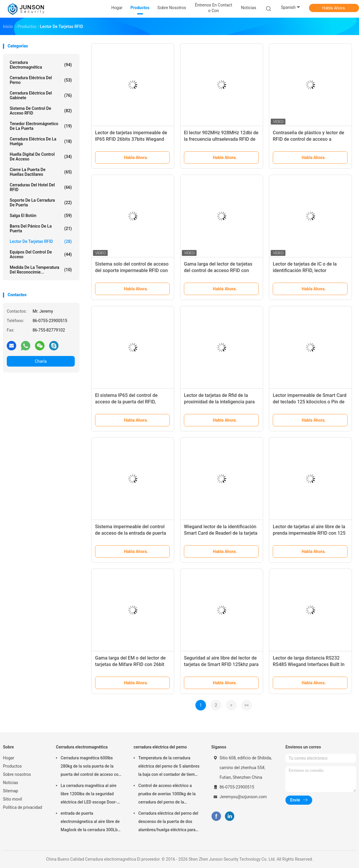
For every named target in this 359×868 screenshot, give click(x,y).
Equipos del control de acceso (41, 254)
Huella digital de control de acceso (41, 157)
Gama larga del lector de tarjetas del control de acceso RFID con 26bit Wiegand (218, 270)
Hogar (9, 758)
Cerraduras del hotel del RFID (41, 187)
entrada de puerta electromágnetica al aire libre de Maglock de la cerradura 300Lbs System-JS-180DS (90, 822)
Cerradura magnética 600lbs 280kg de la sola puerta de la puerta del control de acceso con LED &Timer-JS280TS (91, 767)
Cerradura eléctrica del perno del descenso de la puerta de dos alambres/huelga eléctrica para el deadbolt (168, 822)
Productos (12, 766)
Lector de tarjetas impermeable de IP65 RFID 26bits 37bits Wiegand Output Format (131, 139)
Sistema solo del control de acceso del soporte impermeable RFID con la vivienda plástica (132, 270)
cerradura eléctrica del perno (41, 80)
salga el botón (41, 216)
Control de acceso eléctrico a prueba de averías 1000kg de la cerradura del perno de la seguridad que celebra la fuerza (167, 795)
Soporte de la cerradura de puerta (41, 203)
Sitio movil (13, 799)
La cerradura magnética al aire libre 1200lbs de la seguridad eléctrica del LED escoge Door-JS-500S (89, 795)
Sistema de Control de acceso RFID (41, 111)
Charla (41, 361)
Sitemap (10, 791)
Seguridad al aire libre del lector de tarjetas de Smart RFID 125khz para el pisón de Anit (221, 664)
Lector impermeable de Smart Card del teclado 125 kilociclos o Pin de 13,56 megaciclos (310, 402)
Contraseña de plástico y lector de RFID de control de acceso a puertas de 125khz (309, 139)
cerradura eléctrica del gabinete (41, 95)
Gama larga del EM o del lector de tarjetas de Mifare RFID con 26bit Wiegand (130, 664)
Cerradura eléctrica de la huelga (41, 141)
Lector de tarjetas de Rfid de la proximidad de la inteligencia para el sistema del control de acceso (219, 402)
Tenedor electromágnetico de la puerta (41, 126)
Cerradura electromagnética (41, 65)
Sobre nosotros (17, 774)
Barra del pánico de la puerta (41, 228)
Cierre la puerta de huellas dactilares (41, 172)
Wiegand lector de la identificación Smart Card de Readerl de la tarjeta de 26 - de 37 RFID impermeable (221, 533)
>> (247, 705)
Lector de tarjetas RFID (41, 241)
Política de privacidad (23, 807)
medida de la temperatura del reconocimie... (41, 270)
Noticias (11, 783)
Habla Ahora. (334, 8)
